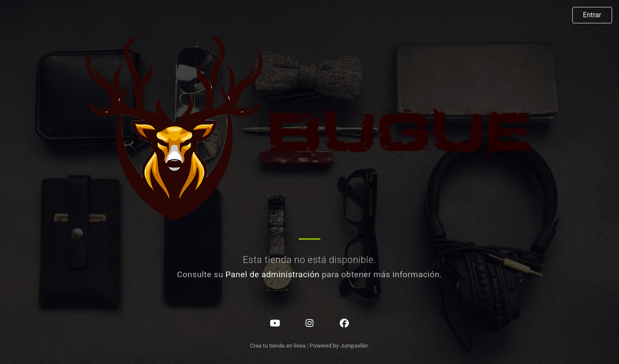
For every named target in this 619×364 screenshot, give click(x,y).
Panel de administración (273, 274)
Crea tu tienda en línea (278, 346)
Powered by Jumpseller (338, 346)
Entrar (592, 15)
